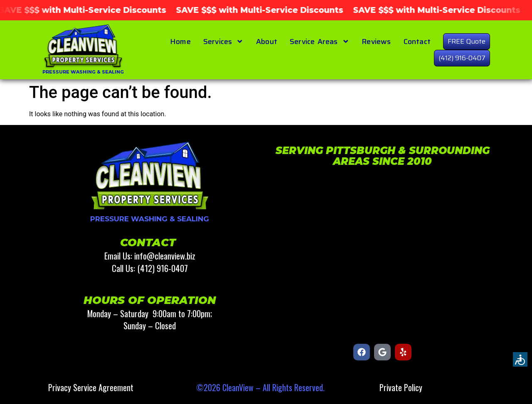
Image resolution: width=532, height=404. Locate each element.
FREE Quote (467, 41)
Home (180, 42)
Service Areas (319, 42)
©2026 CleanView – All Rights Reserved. (260, 387)
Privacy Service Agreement (91, 387)
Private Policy (401, 387)
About (267, 42)
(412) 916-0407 (462, 58)
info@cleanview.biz (165, 256)
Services (223, 42)
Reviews (376, 42)
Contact (417, 42)
